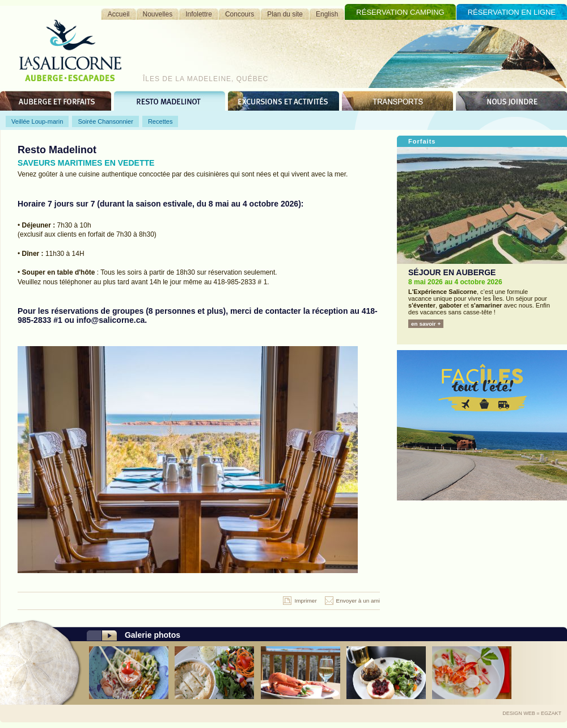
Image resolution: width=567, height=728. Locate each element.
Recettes (160, 121)
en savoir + (426, 324)
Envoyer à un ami (358, 601)
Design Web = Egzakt (532, 713)
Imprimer (305, 601)
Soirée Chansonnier (105, 121)
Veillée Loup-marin (37, 121)
